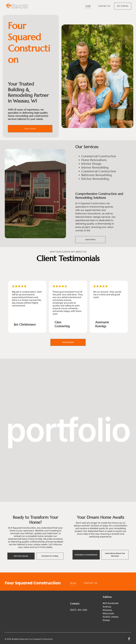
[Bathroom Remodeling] (27, 410)
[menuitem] (84, 6)
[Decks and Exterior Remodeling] (109, 451)
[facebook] (129, 639)
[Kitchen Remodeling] (27, 451)
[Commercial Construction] (68, 451)
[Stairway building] (109, 410)
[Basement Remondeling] (68, 410)
